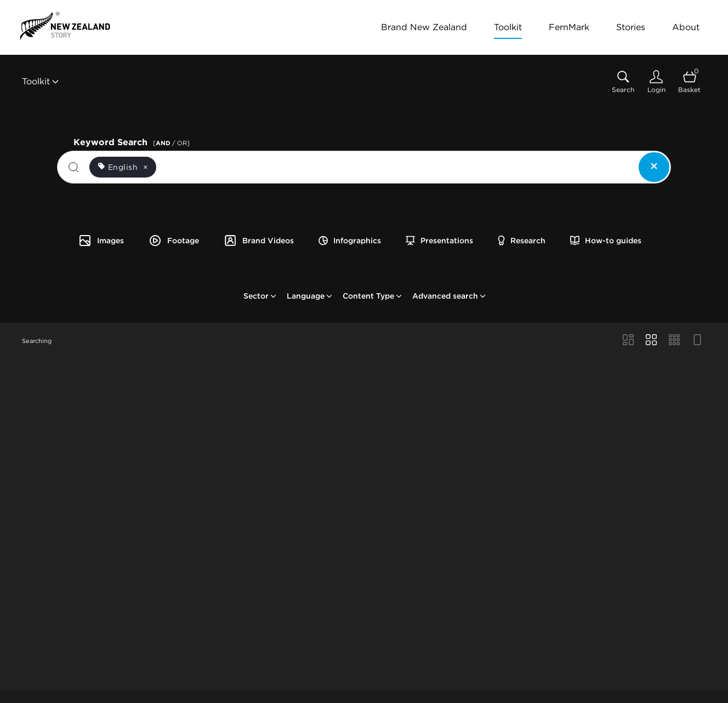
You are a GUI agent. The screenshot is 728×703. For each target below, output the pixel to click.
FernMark (569, 27)
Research (522, 241)
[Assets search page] (623, 82)
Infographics (350, 241)
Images (101, 241)
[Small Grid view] (674, 341)
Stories (631, 27)
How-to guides (606, 241)
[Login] (656, 82)
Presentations (439, 241)
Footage (174, 241)
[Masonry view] (628, 341)
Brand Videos (259, 241)
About (686, 27)
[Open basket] (689, 82)
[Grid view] (651, 341)
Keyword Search (133, 141)
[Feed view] (697, 341)
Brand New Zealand (424, 27)
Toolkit (508, 27)
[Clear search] (654, 167)
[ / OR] (171, 143)
